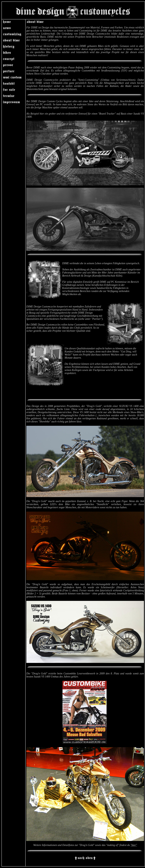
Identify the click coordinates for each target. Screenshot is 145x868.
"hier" (134, 845)
